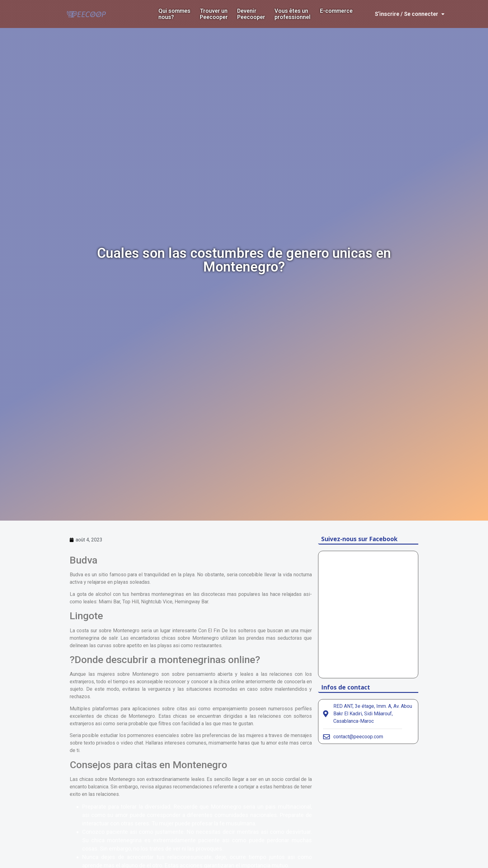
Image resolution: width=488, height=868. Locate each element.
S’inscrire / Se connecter (410, 14)
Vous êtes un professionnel (293, 14)
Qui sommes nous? (174, 14)
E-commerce (336, 11)
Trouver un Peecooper (214, 14)
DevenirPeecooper (251, 14)
